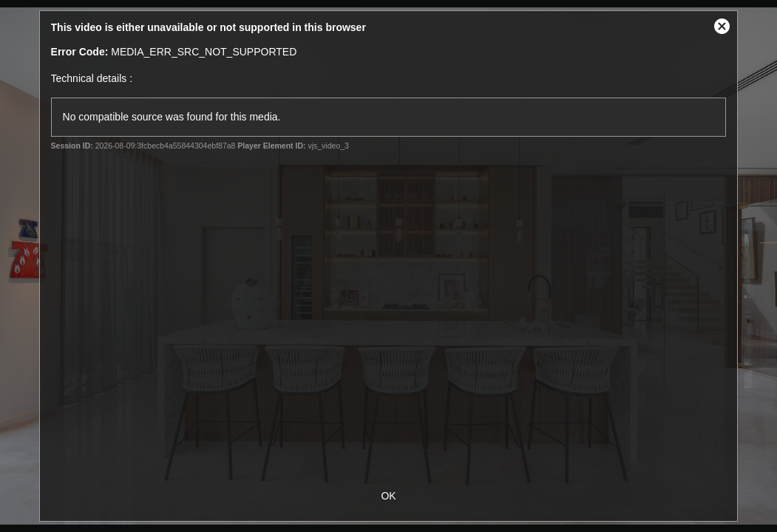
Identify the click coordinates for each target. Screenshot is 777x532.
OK (388, 496)
